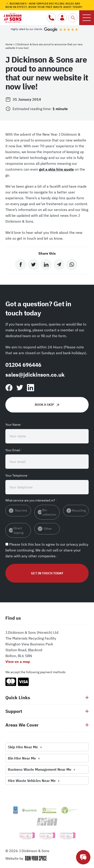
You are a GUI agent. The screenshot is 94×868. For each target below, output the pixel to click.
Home (9, 44)
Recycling (79, 510)
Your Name (14, 425)
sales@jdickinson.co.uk (35, 375)
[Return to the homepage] (13, 16)
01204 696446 (23, 365)
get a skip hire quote (56, 169)
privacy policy (77, 544)
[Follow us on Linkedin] (31, 388)
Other (48, 529)
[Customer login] (62, 18)
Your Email (14, 450)
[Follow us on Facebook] (9, 388)
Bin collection (49, 512)
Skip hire (21, 510)
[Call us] (51, 18)
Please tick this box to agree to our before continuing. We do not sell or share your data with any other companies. (47, 550)
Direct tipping (18, 530)
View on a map (18, 662)
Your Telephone (17, 476)
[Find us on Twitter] (20, 388)
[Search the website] (73, 18)
